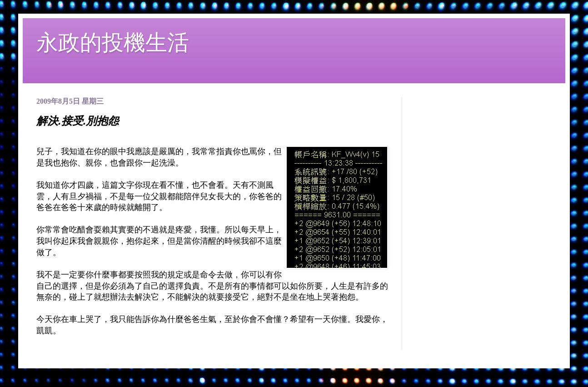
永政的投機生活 (113, 43)
